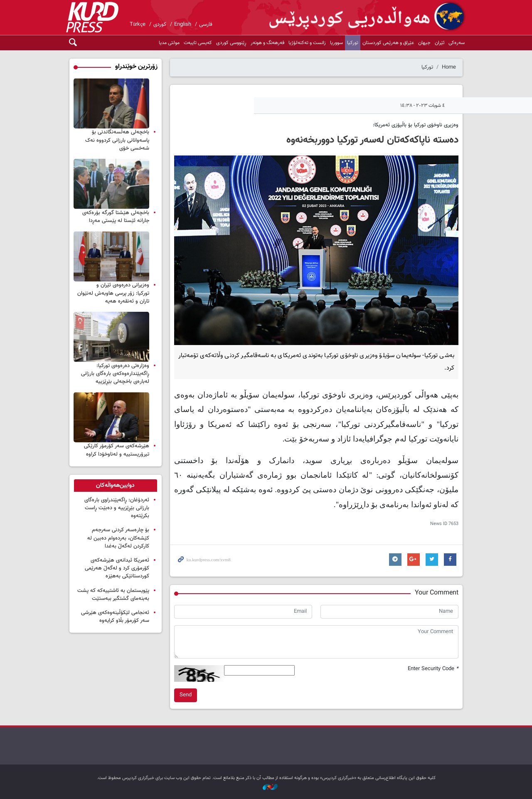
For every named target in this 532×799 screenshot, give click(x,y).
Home (449, 67)
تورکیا (353, 43)
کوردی (160, 25)
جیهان (424, 43)
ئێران (440, 43)
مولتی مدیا (169, 43)
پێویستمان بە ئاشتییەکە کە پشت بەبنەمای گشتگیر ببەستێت (113, 595)
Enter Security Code (433, 669)
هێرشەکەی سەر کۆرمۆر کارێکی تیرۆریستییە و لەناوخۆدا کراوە (117, 450)
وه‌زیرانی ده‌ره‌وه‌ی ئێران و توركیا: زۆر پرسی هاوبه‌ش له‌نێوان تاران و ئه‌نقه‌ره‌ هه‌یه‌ (113, 293)
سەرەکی (457, 43)
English (183, 25)
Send (186, 695)
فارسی (206, 25)
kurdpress (368, 17)
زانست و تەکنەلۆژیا (307, 43)
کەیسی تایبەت (198, 43)
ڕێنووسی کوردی (231, 43)
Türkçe (138, 25)
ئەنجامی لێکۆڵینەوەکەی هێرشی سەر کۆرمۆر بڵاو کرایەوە (115, 617)
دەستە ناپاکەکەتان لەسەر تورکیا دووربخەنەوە (372, 140)
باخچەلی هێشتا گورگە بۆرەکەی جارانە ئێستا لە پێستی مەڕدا (116, 217)
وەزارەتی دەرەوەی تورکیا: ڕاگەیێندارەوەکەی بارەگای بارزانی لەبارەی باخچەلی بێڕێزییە (115, 374)
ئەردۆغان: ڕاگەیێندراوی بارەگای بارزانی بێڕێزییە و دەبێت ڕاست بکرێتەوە (117, 508)
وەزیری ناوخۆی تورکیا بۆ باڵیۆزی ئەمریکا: (416, 125)
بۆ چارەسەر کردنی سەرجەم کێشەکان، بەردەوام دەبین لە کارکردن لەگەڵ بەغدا (118, 538)
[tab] (116, 486)
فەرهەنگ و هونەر (267, 43)
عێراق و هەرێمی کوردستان (388, 43)
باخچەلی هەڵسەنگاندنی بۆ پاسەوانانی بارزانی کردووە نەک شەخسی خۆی (117, 140)
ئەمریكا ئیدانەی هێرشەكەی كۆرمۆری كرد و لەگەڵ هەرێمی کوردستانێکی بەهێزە (117, 568)
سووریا (336, 43)
